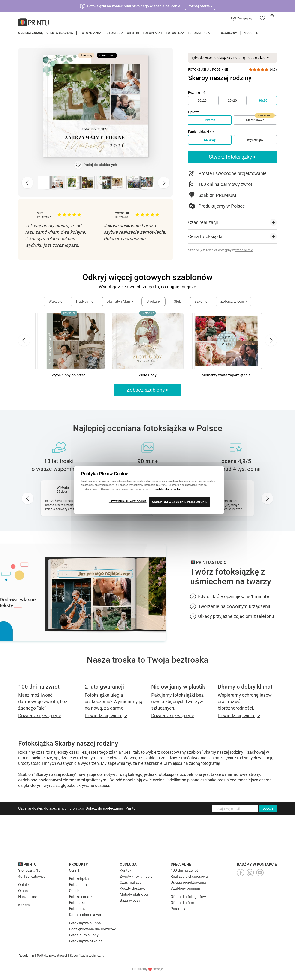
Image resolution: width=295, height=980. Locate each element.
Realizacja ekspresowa (189, 876)
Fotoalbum (114, 33)
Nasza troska (29, 897)
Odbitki (133, 33)
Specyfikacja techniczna (87, 956)
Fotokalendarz (201, 33)
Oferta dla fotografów (188, 897)
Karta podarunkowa (85, 915)
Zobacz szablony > (148, 390)
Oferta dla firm (182, 903)
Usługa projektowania (188, 882)
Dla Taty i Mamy (120, 301)
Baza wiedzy (130, 900)
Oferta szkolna (60, 33)
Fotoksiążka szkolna (86, 941)
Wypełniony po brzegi (69, 375)
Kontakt (126, 870)
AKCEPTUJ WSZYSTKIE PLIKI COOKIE (179, 502)
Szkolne (201, 301)
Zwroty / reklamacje (136, 876)
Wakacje (55, 301)
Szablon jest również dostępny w (220, 250)
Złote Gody (148, 375)
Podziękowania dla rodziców (92, 929)
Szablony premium (186, 888)
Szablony (229, 33)
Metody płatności (134, 894)
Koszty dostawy (133, 888)
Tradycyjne (84, 301)
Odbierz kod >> (259, 58)
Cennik (75, 870)
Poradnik (178, 909)
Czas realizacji (132, 882)
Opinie (23, 885)
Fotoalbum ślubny (84, 935)
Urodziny (154, 301)
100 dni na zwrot (184, 870)
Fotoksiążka (91, 33)
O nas (23, 891)
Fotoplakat (153, 33)
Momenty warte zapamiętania (226, 375)
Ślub (178, 301)
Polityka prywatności (52, 956)
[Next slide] (164, 183)
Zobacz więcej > (233, 301)
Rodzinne (220, 70)
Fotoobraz (175, 33)
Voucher (251, 33)
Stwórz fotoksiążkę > (232, 157)
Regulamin (26, 956)
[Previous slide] (27, 183)
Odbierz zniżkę (30, 33)
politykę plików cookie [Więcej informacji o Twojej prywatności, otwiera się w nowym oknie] (168, 489)
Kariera (24, 905)
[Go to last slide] (24, 340)
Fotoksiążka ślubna (85, 923)
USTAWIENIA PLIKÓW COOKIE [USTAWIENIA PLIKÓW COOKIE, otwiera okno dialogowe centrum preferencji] (128, 501)
